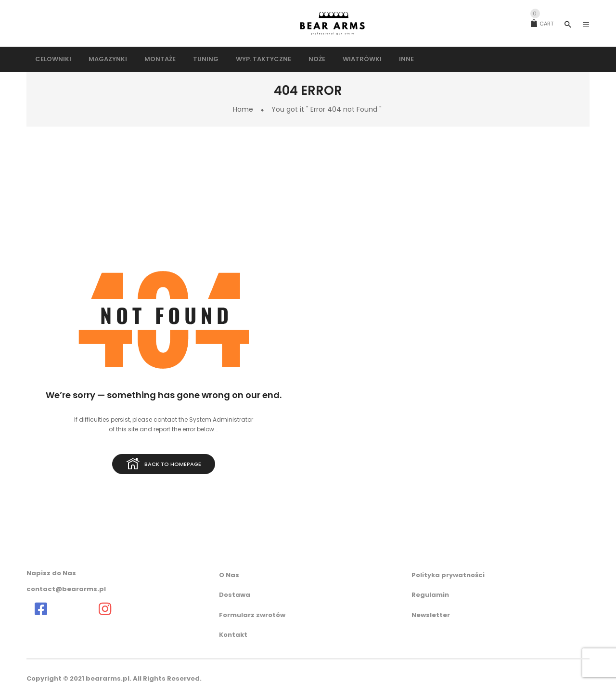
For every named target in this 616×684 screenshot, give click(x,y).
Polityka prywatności (448, 575)
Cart (542, 24)
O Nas (229, 575)
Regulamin (430, 595)
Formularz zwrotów (252, 615)
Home (243, 109)
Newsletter (431, 615)
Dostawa (235, 595)
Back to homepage (164, 465)
